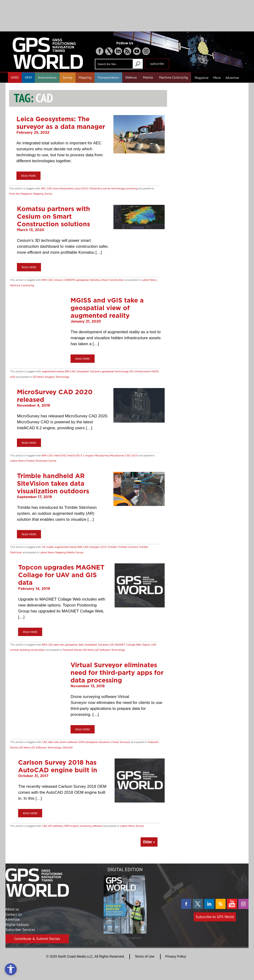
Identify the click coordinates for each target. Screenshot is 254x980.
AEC (43, 188)
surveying (131, 188)
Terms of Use (144, 956)
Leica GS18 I (82, 188)
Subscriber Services (20, 930)
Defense (131, 77)
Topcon (146, 644)
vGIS (13, 377)
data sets (59, 644)
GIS (131, 371)
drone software (69, 742)
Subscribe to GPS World (215, 917)
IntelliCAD (60, 455)
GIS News (38, 377)
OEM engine (71, 826)
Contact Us (14, 914)
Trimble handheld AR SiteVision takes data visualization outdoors (53, 483)
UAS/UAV (67, 747)
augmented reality (53, 371)
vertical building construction (28, 650)
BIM (44, 280)
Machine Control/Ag (174, 77)
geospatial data (74, 644)
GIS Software (103, 650)
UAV (154, 644)
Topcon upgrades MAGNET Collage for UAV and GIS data (61, 575)
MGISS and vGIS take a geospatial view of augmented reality (107, 308)
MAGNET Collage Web (128, 644)
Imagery (50, 377)
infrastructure (142, 371)
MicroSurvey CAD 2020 (124, 455)
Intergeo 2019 (98, 547)
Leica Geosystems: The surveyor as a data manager (61, 123)
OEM (28, 77)
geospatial (83, 280)
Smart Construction (113, 280)
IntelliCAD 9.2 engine (80, 455)
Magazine (202, 78)
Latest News (149, 280)
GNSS (15, 77)
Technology (62, 377)
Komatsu (95, 280)
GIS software (56, 826)
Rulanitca (96, 188)
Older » (149, 842)
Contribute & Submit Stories (37, 939)
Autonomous (47, 77)
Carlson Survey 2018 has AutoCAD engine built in (58, 766)
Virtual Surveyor (120, 742)
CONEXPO (69, 280)
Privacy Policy (176, 956)
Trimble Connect (128, 547)
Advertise (232, 78)
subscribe (157, 64)
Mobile (148, 77)
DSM (82, 742)
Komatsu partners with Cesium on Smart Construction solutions (53, 216)
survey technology (114, 188)
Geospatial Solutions (89, 371)
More (217, 78)
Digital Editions (17, 925)
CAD (49, 188)
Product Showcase (37, 461)
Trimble (112, 547)
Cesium (58, 280)
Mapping (85, 77)
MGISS (155, 371)
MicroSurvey (102, 455)
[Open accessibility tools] (11, 969)
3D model (48, 547)
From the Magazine (21, 194)
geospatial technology (115, 371)
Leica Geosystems (63, 188)
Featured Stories (72, 650)
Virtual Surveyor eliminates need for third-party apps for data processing (117, 672)
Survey (68, 77)
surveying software (91, 826)
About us (12, 909)
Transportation (108, 77)
